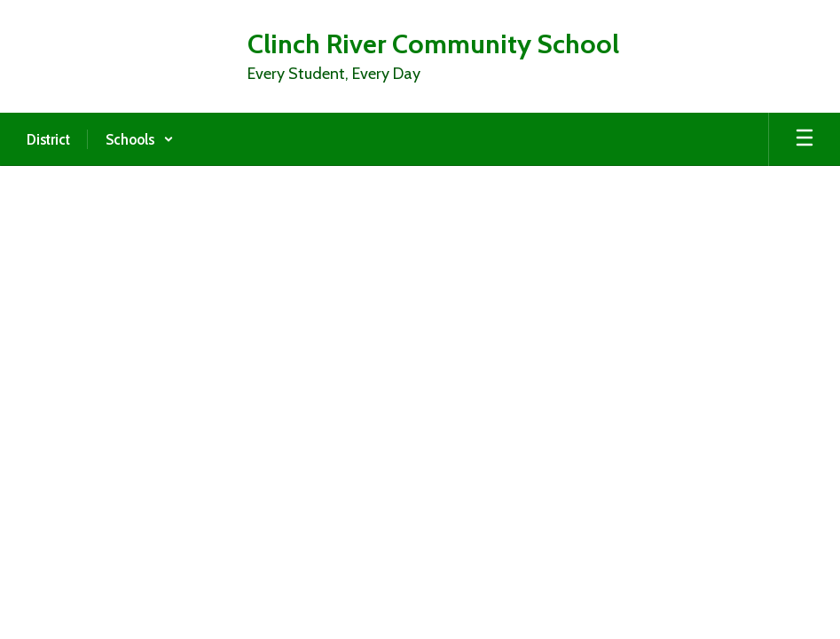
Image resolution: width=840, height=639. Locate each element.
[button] (140, 139)
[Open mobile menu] (805, 139)
